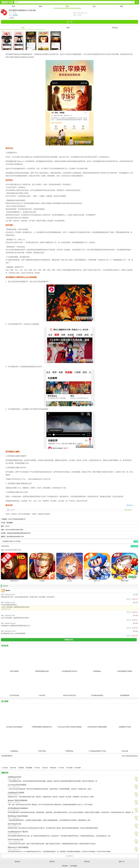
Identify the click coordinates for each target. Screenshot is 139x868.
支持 (129, 599)
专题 (121, 6)
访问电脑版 (73, 866)
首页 (14, 6)
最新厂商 (122, 862)
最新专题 (87, 862)
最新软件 (52, 862)
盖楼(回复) (135, 599)
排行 (94, 6)
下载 (136, 780)
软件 (67, 6)
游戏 (40, 6)
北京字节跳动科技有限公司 (17, 519)
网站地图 (65, 866)
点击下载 (69, 22)
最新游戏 (17, 862)
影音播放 (15, 15)
